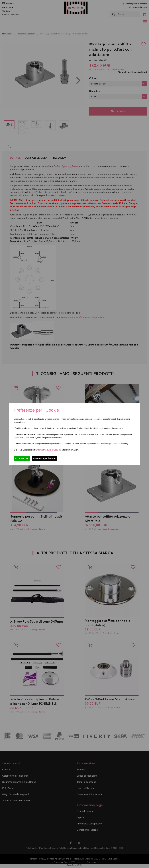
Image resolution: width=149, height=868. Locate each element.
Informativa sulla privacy (47, 450)
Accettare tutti (22, 458)
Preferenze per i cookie (44, 458)
